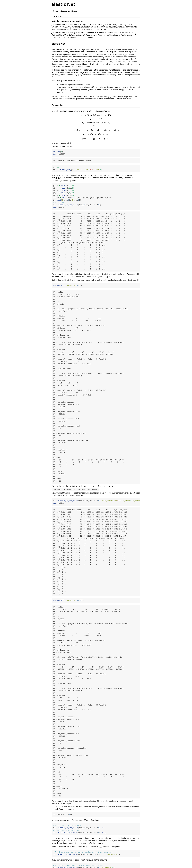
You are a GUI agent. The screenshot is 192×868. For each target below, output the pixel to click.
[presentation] (57, 54)
